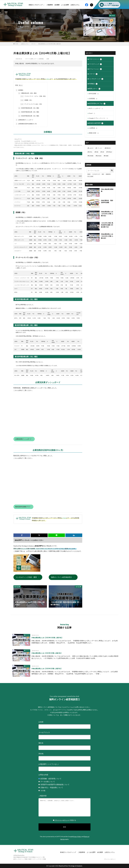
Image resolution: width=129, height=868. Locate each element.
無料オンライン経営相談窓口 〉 (63, 577)
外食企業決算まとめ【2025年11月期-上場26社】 (107, 236)
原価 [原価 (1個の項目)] (97, 152)
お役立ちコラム (75, 5)
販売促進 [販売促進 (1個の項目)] (99, 156)
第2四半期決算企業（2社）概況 (29, 112)
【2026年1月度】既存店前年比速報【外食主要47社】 (107, 225)
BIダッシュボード (96, 108)
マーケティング (95, 64)
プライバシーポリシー (62, 820)
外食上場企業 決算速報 (107, 190)
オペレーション (95, 69)
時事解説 (93, 84)
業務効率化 (108, 174)
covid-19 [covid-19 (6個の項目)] (91, 148)
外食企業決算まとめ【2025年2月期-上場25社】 (47, 669)
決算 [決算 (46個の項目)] (103, 152)
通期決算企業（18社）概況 (27, 93)
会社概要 (57, 5)
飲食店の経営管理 (96, 123)
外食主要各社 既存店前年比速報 (107, 201)
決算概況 (19, 90)
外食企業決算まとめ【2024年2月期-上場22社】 (50, 44)
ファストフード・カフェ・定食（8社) (33, 96)
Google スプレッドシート (99, 118)
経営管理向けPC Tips (97, 103)
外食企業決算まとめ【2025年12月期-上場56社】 (107, 214)
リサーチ (33, 44)
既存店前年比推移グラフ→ (23, 507)
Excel (92, 113)
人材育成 (93, 128)
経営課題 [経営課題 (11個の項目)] (91, 156)
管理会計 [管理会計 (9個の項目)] (110, 152)
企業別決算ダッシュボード (25, 120)
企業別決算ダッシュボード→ (24, 439)
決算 (48, 59)
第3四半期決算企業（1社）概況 (29, 108)
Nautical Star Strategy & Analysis (71, 866)
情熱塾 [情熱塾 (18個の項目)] (107, 156)
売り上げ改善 (90, 176)
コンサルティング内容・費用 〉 (28, 577)
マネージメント (95, 59)
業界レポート (34, 59)
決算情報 (113, 16)
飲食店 (89, 174)
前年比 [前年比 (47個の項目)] (91, 152)
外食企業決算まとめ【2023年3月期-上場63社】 (47, 653)
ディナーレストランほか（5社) (31, 104)
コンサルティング (96, 79)
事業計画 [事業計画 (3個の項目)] (108, 148)
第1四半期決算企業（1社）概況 (29, 116)
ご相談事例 (50, 5)
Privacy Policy (77, 836)
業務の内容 (94, 133)
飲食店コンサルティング (37, 5)
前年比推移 (94, 94)
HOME (17, 44)
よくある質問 (65, 5)
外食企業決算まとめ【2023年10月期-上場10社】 (47, 638)
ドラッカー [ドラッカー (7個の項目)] (100, 148)
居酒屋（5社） (26, 100)
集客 (103, 174)
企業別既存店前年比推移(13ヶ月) (26, 124)
